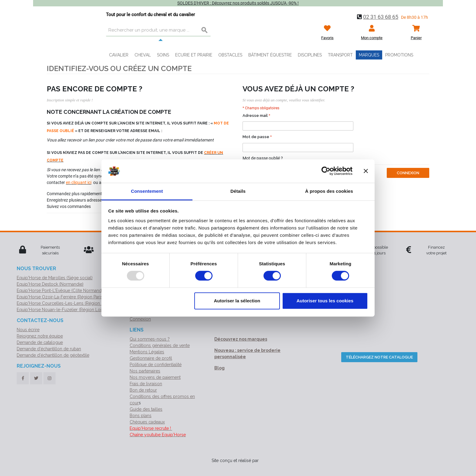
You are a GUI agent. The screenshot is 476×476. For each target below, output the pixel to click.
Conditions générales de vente (160, 345)
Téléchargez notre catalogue (379, 357)
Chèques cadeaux (147, 422)
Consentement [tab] (147, 191)
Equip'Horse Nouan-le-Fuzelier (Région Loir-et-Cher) (69, 310)
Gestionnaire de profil (151, 358)
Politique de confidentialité (156, 365)
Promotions (399, 55)
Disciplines (310, 55)
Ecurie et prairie (194, 55)
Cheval (143, 55)
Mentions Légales (147, 352)
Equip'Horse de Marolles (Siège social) (55, 278)
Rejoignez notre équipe (40, 336)
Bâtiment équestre (270, 55)
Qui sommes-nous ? (150, 339)
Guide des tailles (146, 409)
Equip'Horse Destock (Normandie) (50, 284)
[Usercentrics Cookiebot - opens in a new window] (326, 171)
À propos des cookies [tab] (329, 191)
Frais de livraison (146, 384)
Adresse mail (255, 116)
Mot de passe (256, 137)
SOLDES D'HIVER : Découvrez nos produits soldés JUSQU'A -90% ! (238, 3)
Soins (163, 55)
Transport (340, 55)
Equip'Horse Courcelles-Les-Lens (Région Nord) (65, 303)
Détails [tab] (238, 191)
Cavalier (119, 55)
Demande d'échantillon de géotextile (53, 355)
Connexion (140, 319)
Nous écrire (28, 330)
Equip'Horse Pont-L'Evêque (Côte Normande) (61, 291)
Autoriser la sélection (237, 301)
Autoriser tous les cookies (325, 301)
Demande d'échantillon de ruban (49, 349)
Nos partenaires (145, 371)
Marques (369, 55)
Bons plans (141, 416)
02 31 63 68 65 (381, 17)
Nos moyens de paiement (155, 377)
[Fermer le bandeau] (366, 171)
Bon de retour (143, 390)
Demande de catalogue (40, 342)
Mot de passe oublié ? (263, 158)
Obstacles (230, 55)
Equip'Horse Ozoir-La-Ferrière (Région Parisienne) (66, 297)
